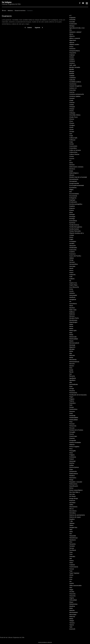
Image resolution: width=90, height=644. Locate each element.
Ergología (72, 200)
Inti (70, 301)
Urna (71, 577)
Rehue (71, 488)
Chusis (71, 129)
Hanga (71, 260)
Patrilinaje (72, 416)
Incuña (71, 291)
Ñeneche (72, 376)
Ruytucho (72, 500)
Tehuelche (72, 544)
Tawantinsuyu (74, 538)
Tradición (72, 565)
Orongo (72, 389)
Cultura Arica (73, 152)
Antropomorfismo (75, 51)
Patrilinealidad (74, 418)
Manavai (72, 316)
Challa (71, 100)
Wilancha (72, 617)
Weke (71, 608)
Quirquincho (73, 471)
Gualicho (72, 252)
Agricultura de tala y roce (77, 28)
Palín (71, 405)
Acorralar (72, 22)
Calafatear (73, 78)
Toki (71, 558)
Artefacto (72, 61)
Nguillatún (72, 380)
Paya (71, 422)
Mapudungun (73, 322)
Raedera (72, 476)
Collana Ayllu (73, 138)
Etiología (72, 214)
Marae (71, 326)
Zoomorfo (72, 629)
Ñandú (71, 372)
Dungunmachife (74, 183)
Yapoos (72, 625)
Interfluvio (72, 297)
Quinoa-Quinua (74, 467)
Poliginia (72, 455)
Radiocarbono (74, 474)
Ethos (71, 212)
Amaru (71, 47)
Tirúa (71, 554)
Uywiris (72, 583)
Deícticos (72, 169)
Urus (71, 579)
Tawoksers (73, 540)
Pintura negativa (74, 447)
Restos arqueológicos (76, 490)
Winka (71, 619)
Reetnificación (74, 486)
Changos (72, 107)
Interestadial (73, 295)
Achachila (72, 20)
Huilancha (72, 275)
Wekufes (72, 610)
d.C (70, 161)
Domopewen (73, 181)
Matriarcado (73, 337)
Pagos (71, 397)
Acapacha (72, 18)
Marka (71, 328)
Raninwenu (73, 478)
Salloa (71, 505)
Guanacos (72, 254)
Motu (71, 368)
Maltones (72, 314)
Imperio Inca (73, 283)
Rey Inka (72, 494)
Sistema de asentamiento (77, 515)
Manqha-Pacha (74, 318)
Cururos (72, 158)
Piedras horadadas (75, 442)
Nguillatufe (73, 378)
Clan (71, 134)
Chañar (72, 105)
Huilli (71, 277)
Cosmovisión (73, 146)
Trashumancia (74, 567)
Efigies (71, 190)
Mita (71, 353)
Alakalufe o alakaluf (75, 32)
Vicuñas (72, 592)
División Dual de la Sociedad (78, 177)
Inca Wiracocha (74, 287)
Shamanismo (73, 507)
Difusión (72, 175)
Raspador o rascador (76, 482)
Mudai (71, 370)
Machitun (72, 308)
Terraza (72, 548)
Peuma (72, 434)
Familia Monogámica (76, 227)
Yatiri (71, 627)
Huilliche (72, 279)
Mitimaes (72, 355)
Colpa (71, 142)
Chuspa (72, 131)
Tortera (72, 561)
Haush (71, 268)
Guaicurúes (73, 250)
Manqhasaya (73, 320)
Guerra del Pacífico (75, 256)
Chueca (72, 123)
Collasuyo (72, 140)
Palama (72, 401)
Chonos (72, 119)
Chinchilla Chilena (75, 115)
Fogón (71, 239)
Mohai (71, 357)
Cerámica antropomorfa (77, 94)
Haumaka (72, 266)
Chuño (71, 127)
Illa (70, 281)
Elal (71, 192)
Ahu (71, 30)
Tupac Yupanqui (74, 573)
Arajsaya (72, 55)
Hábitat (72, 258)
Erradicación (73, 202)
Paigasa (72, 399)
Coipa (71, 136)
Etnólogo (72, 219)
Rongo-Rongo (74, 498)
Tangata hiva (73, 527)
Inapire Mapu (73, 285)
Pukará (72, 459)
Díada (71, 171)
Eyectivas (72, 223)
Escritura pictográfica (76, 204)
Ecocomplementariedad (77, 185)
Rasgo (71, 480)
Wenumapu (73, 614)
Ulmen (71, 575)
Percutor (72, 428)
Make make (73, 310)
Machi (71, 306)
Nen (71, 374)
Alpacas (72, 42)
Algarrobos (73, 40)
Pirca (71, 449)
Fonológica (73, 241)
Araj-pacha (73, 53)
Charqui (72, 109)
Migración (72, 347)
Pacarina (72, 391)
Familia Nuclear (74, 229)
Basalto (72, 69)
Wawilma (72, 606)
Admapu (72, 26)
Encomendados (74, 194)
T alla (71, 521)
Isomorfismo (73, 304)
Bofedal (72, 73)
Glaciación (73, 246)
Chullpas (72, 125)
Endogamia (73, 198)
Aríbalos (72, 59)
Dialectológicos (74, 173)
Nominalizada (74, 384)
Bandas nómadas (75, 67)
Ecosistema (73, 188)
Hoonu (71, 270)
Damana (72, 165)
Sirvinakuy (73, 513)
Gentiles (72, 243)
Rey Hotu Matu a (75, 492)
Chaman (72, 102)
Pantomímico (73, 409)
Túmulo (72, 569)
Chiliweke (72, 113)
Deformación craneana (76, 167)
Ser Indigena (7, 2)
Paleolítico (73, 403)
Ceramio (72, 98)
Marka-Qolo (73, 330)
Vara (71, 587)
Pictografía (73, 440)
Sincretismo (73, 511)
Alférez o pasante (75, 38)
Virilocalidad (73, 600)
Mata (71, 333)
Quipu (71, 469)
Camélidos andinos (75, 82)
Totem (71, 563)
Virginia (72, 598)
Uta (70, 581)
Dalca (71, 163)
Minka (71, 351)
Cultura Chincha (74, 154)
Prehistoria (73, 457)
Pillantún (72, 445)
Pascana (72, 411)
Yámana (72, 623)
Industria (72, 293)
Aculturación (73, 24)
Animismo (72, 49)
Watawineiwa (73, 604)
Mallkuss (72, 312)
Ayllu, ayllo (73, 65)
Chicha (72, 111)
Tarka (71, 532)
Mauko (71, 341)
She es (72, 509)
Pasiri (71, 413)
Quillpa (72, 465)
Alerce (71, 34)
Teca (71, 542)
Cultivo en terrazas (75, 150)
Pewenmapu (73, 436)
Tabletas (72, 523)
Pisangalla (73, 451)
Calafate (72, 76)
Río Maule (72, 496)
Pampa (72, 407)
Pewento (72, 438)
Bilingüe (72, 71)
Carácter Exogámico (76, 86)
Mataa (71, 335)
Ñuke (71, 386)
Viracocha (72, 594)
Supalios (72, 519)
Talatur (71, 525)
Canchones (73, 84)
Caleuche (72, 80)
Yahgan (72, 621)
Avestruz (72, 63)
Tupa (71, 571)
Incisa (71, 289)
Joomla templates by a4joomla (45, 642)
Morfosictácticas (74, 362)
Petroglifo (72, 432)
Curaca (72, 156)
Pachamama (73, 393)
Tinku (71, 552)
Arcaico (72, 57)
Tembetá (72, 546)
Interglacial (73, 299)
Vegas (71, 590)
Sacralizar (72, 503)
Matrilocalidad (74, 339)
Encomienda (73, 196)
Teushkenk (73, 550)
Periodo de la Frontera (76, 430)
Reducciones (73, 484)
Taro (71, 534)
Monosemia (73, 359)
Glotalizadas (73, 248)
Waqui (71, 602)
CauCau (72, 92)
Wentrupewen (74, 612)
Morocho (72, 364)
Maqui (71, 324)
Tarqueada (73, 536)
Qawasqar (72, 461)
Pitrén (71, 453)
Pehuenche (73, 426)
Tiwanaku (72, 556)
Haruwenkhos (74, 264)
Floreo (71, 237)
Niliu (71, 382)
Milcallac (72, 349)
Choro (71, 121)
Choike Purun (74, 117)
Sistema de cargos (75, 517)
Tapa (71, 529)
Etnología (72, 217)
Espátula (72, 206)
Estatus (72, 210)
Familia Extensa (74, 225)
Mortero (72, 366)
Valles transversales (75, 585)
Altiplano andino (74, 44)
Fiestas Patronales (75, 231)
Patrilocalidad (74, 420)
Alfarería (72, 36)
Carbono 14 (73, 88)
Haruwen (72, 262)
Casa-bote (73, 90)
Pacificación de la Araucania (78, 395)
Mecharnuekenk (74, 343)
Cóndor (72, 144)
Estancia (72, 208)
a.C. (71, 15)
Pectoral (72, 424)
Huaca (71, 272)
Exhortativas (73, 221)
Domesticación (74, 179)
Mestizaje (72, 345)
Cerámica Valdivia (75, 96)
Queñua (72, 463)
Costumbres (73, 148)
